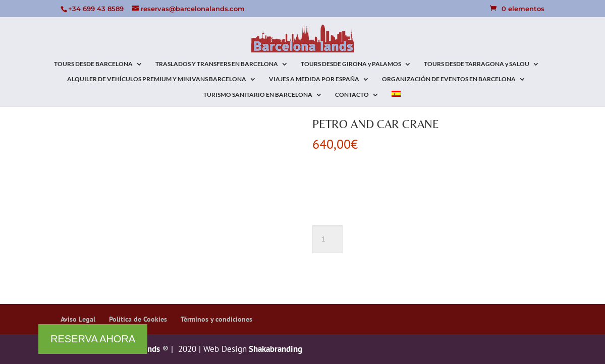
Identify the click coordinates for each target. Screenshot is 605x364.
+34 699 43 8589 (96, 9)
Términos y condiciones (216, 319)
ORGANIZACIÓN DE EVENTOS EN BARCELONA (449, 79)
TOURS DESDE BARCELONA (93, 64)
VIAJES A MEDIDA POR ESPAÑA (314, 79)
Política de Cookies (138, 319)
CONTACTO (352, 95)
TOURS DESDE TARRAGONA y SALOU (477, 64)
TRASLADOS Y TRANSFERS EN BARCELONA (217, 64)
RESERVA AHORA (93, 339)
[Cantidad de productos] (327, 239)
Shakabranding (274, 349)
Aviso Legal (78, 319)
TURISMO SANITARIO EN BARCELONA (258, 95)
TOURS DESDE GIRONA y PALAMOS (351, 64)
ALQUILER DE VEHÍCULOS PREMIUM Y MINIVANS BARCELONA (157, 79)
